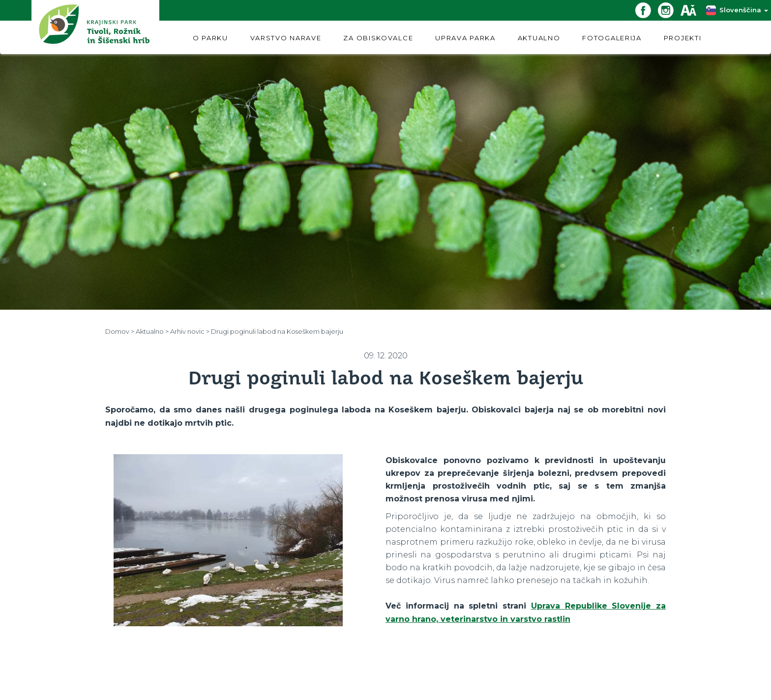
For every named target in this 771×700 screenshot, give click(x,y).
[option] (228, 540)
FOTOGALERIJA (612, 38)
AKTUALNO (539, 38)
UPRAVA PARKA (465, 38)
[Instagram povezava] (669, 10)
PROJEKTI (683, 38)
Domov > (120, 331)
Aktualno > (152, 331)
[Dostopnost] (692, 10)
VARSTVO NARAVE (286, 38)
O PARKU (210, 38)
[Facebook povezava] (647, 10)
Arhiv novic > (190, 331)
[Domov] (95, 27)
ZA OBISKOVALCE (378, 38)
